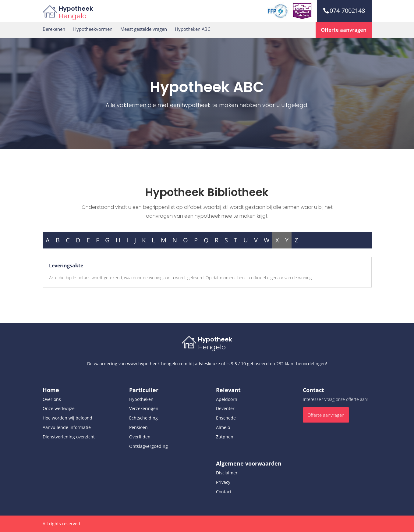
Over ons (52, 399)
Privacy (223, 482)
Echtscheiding (143, 418)
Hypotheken (141, 399)
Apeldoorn (227, 399)
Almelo (223, 427)
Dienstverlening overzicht (69, 437)
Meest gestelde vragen (144, 29)
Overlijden (140, 437)
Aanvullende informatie (67, 427)
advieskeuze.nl (210, 364)
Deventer (225, 408)
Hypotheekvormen (93, 29)
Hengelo (73, 16)
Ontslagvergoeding (149, 446)
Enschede (226, 418)
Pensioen (138, 427)
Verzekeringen (144, 408)
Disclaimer (227, 473)
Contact (224, 492)
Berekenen (54, 29)
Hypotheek (76, 9)
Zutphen (225, 437)
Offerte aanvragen (344, 30)
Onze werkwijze (59, 408)
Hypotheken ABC (193, 29)
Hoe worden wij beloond (67, 418)
